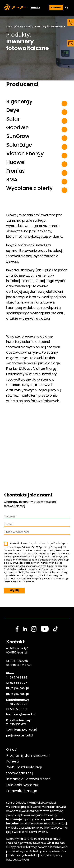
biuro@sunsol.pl (17, 688)
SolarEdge (19, 145)
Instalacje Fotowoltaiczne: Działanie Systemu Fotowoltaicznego (29, 785)
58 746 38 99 (18, 678)
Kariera (13, 761)
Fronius (15, 171)
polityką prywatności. (17, 557)
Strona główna (14, 26)
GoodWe (17, 128)
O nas (11, 749)
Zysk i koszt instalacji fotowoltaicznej (24, 770)
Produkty (28, 26)
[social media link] (17, 629)
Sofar (13, 119)
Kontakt (56, 8)
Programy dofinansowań (28, 755)
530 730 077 (18, 724)
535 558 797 (19, 683)
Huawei (16, 162)
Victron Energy (25, 154)
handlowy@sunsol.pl (21, 714)
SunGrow (18, 136)
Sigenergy (19, 102)
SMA (12, 180)
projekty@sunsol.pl (20, 736)
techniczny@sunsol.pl (21, 730)
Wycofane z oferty (29, 188)
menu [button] (35, 7)
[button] (67, 8)
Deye (13, 110)
